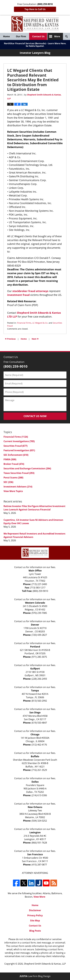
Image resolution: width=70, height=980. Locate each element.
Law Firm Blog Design (35, 976)
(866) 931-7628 (39, 843)
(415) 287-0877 (39, 865)
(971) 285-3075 (39, 657)
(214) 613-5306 (39, 795)
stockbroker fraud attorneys (30, 291)
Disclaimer (35, 910)
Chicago (35, 734)
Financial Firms (24, 323)
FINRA (10, 459)
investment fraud (19, 295)
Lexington (35, 832)
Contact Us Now (35, 416)
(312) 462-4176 (39, 745)
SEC (8, 482)
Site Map (35, 921)
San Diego (35, 712)
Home (6, 36)
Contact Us (38, 36)
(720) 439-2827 (39, 635)
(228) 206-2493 (39, 679)
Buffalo (35, 756)
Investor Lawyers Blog (35, 24)
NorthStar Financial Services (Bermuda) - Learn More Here (35, 43)
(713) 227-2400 (39, 584)
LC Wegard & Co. (40, 323)
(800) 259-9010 (40, 591)
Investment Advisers (18, 487)
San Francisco (35, 854)
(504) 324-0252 (39, 821)
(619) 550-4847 (39, 723)
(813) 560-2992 (39, 701)
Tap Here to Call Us (35, 9)
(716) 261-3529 (39, 770)
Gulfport (35, 669)
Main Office (35, 571)
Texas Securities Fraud (19, 473)
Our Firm (21, 36)
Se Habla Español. (35, 46)
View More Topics (13, 491)
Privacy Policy (35, 915)
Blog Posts (35, 931)
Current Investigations (19, 441)
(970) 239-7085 (39, 613)
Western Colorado (35, 603)
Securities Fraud (15, 446)
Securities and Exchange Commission (27, 468)
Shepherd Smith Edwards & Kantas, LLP (45, 964)
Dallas (35, 782)
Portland (35, 647)
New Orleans (35, 807)
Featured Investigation (19, 450)
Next (35, 339)
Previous (10, 339)
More (57, 36)
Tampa (35, 691)
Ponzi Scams (13, 478)
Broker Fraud (14, 464)
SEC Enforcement (16, 455)
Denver (35, 625)
